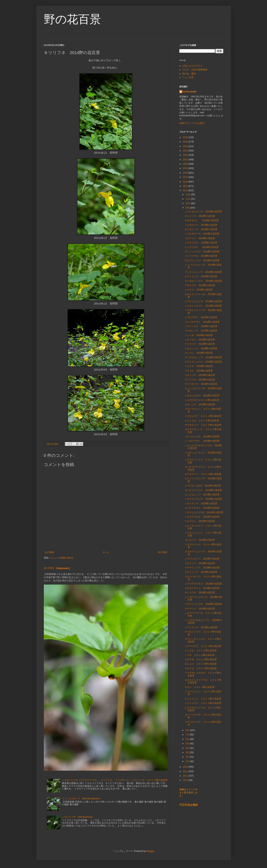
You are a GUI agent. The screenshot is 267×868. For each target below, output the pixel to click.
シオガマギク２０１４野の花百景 (202, 400)
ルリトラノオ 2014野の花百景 (201, 276)
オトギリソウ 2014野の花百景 (201, 229)
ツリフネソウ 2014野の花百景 (201, 384)
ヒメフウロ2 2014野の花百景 (202, 247)
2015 (186, 186)
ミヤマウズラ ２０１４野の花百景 (203, 646)
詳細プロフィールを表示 (192, 123)
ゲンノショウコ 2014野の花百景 (202, 252)
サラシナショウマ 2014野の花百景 (203, 362)
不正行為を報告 (189, 805)
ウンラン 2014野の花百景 (199, 353)
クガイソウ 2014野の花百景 (200, 563)
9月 (187, 208)
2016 (186, 182)
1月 (187, 761)
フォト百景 (188, 77)
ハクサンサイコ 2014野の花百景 (202, 559)
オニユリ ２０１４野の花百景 (201, 664)
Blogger (150, 851)
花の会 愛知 (189, 74)
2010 (186, 780)
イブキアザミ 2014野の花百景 (201, 317)
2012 (186, 771)
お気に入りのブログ (192, 66)
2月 (187, 757)
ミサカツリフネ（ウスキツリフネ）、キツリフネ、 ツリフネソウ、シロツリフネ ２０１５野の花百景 (115, 780)
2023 (186, 151)
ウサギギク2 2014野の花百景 (202, 220)
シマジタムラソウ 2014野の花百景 (203, 212)
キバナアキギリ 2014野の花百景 (202, 508)
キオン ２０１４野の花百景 (200, 687)
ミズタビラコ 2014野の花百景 (201, 225)
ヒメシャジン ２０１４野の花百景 (203, 699)
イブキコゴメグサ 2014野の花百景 (203, 301)
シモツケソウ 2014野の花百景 (201, 504)
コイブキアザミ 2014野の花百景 (202, 322)
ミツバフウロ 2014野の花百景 (201, 256)
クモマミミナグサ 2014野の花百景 (203, 604)
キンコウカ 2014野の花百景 (200, 593)
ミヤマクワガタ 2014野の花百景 (202, 517)
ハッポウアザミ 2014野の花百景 (202, 441)
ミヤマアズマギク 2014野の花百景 (203, 584)
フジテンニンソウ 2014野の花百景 (203, 272)
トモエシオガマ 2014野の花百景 (202, 396)
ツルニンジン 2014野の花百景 (201, 349)
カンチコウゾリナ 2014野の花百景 (203, 490)
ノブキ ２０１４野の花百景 (200, 655)
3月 (187, 752)
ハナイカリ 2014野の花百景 (200, 340)
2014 (186, 190)
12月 (188, 194)
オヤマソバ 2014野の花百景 (200, 609)
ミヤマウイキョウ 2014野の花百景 (203, 499)
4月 (187, 748)
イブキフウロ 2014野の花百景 (201, 243)
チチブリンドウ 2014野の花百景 (202, 260)
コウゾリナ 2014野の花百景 (200, 238)
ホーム (106, 552)
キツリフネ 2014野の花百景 (200, 380)
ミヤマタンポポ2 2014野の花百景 (203, 486)
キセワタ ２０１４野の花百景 (201, 668)
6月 (187, 739)
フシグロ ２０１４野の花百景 (201, 651)
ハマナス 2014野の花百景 (199, 290)
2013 (186, 767)
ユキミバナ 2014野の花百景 (200, 375)
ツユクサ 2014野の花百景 (199, 366)
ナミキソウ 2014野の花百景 (200, 344)
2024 (186, 146)
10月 (188, 203)
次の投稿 (49, 552)
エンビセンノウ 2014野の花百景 (202, 495)
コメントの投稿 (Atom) (61, 558)
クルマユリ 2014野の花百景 (200, 521)
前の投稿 (162, 552)
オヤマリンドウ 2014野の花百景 (202, 568)
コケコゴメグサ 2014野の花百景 (202, 437)
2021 (186, 160)
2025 (186, 142)
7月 (187, 735)
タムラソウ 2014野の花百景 (200, 540)
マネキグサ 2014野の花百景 (200, 285)
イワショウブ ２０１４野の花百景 (203, 703)
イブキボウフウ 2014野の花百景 (202, 234)
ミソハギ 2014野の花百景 (199, 335)
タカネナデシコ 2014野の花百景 (202, 588)
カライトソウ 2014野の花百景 (201, 572)
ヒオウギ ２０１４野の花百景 (201, 659)
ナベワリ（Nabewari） (58, 568)
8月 (187, 730)
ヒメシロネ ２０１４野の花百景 (202, 421)
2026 (186, 137)
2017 (186, 177)
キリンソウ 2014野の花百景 (200, 216)
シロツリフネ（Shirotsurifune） (78, 817)
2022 (186, 155)
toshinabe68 (190, 92)
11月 (188, 199)
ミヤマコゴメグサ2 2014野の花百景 (204, 512)
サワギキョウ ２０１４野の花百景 (203, 425)
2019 (186, 168)
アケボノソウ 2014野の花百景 (201, 331)
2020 (186, 164)
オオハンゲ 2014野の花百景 (200, 404)
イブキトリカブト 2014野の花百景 (203, 306)
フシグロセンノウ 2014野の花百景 (203, 357)
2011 (186, 776)
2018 (186, 173)
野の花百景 (72, 19)
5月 (187, 744)
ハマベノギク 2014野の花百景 (201, 326)
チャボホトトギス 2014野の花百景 (203, 281)
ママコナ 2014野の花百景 (199, 371)
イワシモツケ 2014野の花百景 (201, 627)
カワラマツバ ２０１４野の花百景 (203, 474)
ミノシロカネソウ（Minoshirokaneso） (82, 799)
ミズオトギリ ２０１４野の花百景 (203, 416)
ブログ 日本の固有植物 (195, 70)
